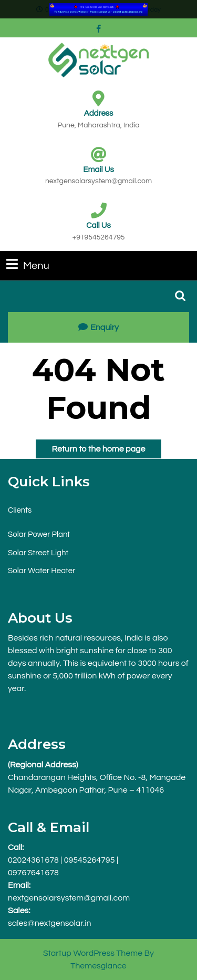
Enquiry (98, 327)
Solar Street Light (38, 553)
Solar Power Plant (39, 534)
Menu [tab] (28, 264)
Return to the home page (90, 446)
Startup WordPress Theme (93, 953)
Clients (20, 510)
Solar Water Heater (42, 571)
